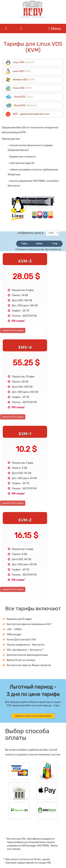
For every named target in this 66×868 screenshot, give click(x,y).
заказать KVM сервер (13, 330)
